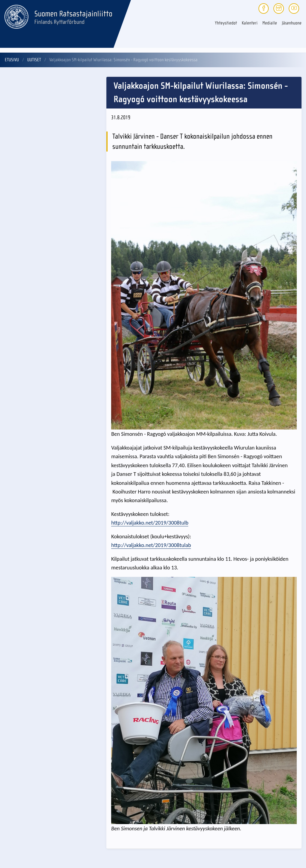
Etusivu (12, 60)
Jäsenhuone (292, 23)
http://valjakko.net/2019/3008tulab (151, 545)
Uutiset (34, 60)
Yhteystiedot (226, 23)
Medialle (270, 23)
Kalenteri (250, 23)
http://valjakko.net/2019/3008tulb (150, 523)
